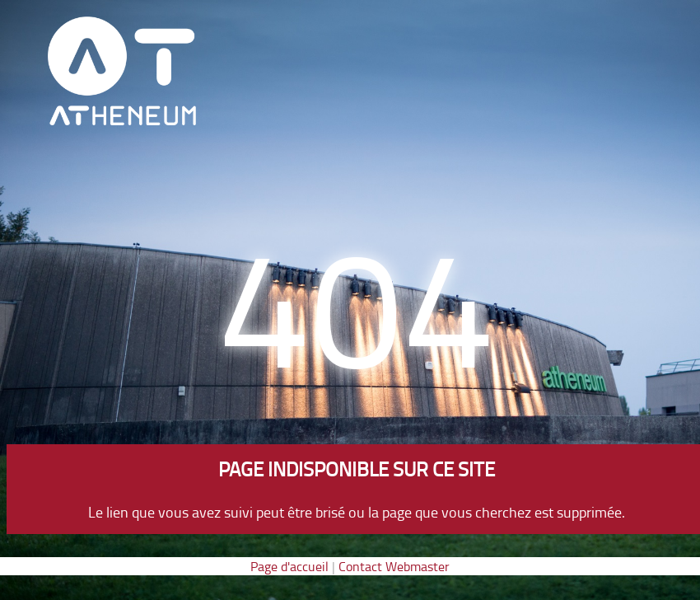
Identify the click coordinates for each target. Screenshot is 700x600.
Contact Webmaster (394, 566)
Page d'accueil (289, 566)
